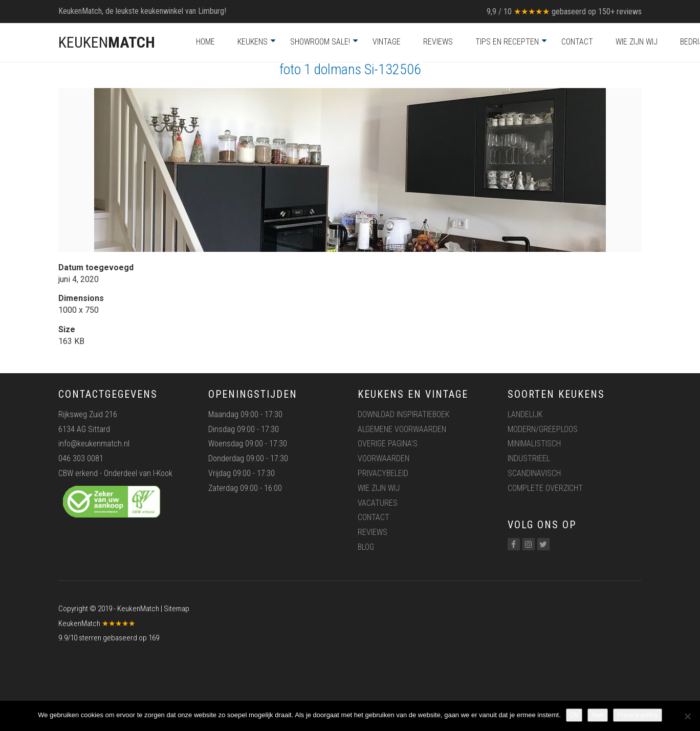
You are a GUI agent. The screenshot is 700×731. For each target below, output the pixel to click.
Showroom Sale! (320, 42)
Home (205, 42)
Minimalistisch (534, 444)
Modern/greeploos (543, 429)
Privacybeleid (383, 473)
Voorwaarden (384, 458)
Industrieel (529, 458)
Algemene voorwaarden (402, 429)
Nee (598, 715)
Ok (574, 715)
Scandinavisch (534, 473)
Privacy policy (637, 715)
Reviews (438, 42)
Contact (577, 42)
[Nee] (687, 716)
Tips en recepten (507, 42)
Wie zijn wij (637, 42)
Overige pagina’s (388, 444)
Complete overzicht (545, 488)
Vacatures (378, 503)
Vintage (387, 42)
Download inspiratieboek (403, 414)
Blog (366, 547)
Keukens (253, 42)
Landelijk (525, 414)
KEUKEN (107, 42)
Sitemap (177, 609)
